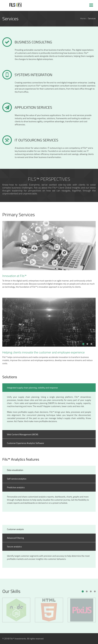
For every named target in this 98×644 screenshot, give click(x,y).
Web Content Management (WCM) (23, 434)
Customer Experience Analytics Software (25, 443)
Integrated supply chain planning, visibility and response (32, 388)
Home (83, 18)
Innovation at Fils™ (14, 276)
